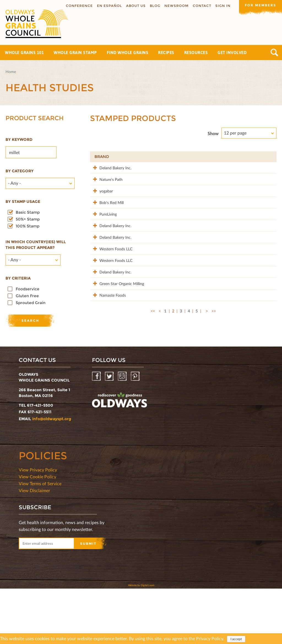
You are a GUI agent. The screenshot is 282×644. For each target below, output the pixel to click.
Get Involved (232, 53)
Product (147, 157)
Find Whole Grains (128, 53)
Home (11, 72)
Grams (240, 157)
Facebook (97, 432)
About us (135, 6)
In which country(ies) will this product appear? (36, 245)
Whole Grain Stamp (75, 53)
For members (260, 5)
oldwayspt (120, 455)
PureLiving (103, 237)
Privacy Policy (210, 638)
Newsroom (175, 6)
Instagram (123, 432)
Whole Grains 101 (24, 53)
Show (213, 133)
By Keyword (19, 139)
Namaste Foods (108, 359)
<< (153, 380)
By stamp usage (23, 202)
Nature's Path (106, 185)
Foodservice (28, 289)
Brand (102, 157)
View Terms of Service (40, 539)
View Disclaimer (34, 546)
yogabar (101, 202)
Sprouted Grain (31, 303)
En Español (108, 6)
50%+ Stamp (28, 219)
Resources (196, 53)
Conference (78, 6)
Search (274, 53)
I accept (236, 639)
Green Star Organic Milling (111, 344)
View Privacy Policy (38, 525)
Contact (201, 6)
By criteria (18, 278)
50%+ (264, 157)
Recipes (166, 53)
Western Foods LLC (111, 289)
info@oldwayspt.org (52, 474)
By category (20, 171)
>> (214, 380)
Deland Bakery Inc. (110, 167)
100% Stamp (28, 226)
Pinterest (136, 432)
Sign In (222, 6)
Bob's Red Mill (107, 220)
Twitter (110, 432)
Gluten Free (27, 296)
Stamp (211, 157)
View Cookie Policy (37, 532)
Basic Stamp (28, 212)
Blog (154, 6)
